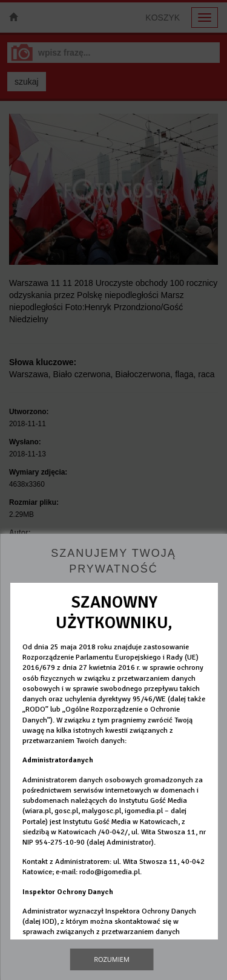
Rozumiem (112, 959)
